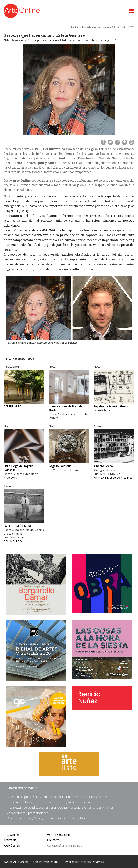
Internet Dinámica (92, 862)
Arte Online (11, 835)
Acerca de (10, 840)
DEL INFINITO (13, 541)
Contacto (53, 840)
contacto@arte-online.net (64, 845)
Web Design (12, 845)
